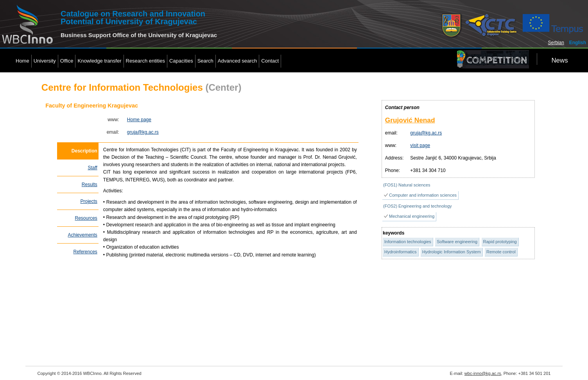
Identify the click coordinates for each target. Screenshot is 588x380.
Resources (86, 218)
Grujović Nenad (410, 120)
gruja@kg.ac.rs (143, 132)
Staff (92, 168)
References (85, 252)
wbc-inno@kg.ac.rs (483, 373)
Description (84, 151)
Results (90, 185)
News (559, 60)
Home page (139, 120)
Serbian (556, 43)
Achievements (82, 235)
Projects (89, 201)
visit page (420, 145)
